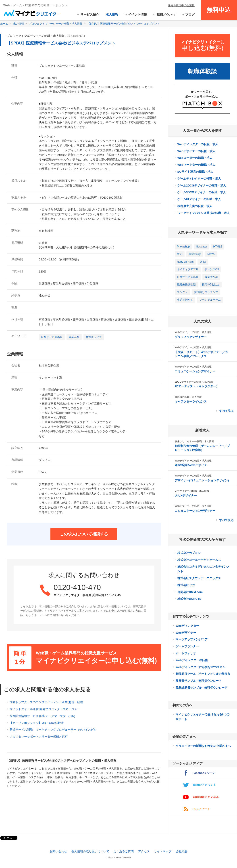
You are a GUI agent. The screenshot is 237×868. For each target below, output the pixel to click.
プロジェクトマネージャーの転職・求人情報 (36, 36)
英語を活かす (185, 300)
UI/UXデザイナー (186, 496)
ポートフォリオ (186, 653)
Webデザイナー (186, 633)
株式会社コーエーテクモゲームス (199, 560)
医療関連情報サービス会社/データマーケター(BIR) (42, 716)
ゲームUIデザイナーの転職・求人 (199, 199)
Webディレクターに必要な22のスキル (201, 667)
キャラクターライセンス (191, 402)
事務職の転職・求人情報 (188, 397)
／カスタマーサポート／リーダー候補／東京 (39, 737)
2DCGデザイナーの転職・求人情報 (194, 382)
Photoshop (183, 247)
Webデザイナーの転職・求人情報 (193, 332)
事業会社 (74, 337)
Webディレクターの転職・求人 (198, 144)
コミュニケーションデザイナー (195, 371)
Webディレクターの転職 (192, 660)
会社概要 (182, 851)
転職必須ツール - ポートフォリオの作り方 (203, 674)
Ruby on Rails (185, 262)
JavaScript (195, 254)
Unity (203, 262)
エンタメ (182, 292)
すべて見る (226, 411)
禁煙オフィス (94, 337)
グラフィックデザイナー (191, 337)
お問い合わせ (58, 851)
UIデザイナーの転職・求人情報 (192, 491)
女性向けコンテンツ (206, 292)
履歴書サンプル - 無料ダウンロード (199, 681)
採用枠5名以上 (211, 285)
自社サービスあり (52, 337)
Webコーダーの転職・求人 (195, 158)
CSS (180, 254)
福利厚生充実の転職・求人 (195, 206)
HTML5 (217, 247)
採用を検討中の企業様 (181, 5)
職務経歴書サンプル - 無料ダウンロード (202, 688)
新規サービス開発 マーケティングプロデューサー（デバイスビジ (53, 730)
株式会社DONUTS (189, 599)
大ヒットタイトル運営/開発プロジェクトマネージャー (45, 709)
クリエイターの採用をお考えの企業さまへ (203, 746)
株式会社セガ (186, 585)
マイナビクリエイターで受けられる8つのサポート (203, 717)
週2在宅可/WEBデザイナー (192, 465)
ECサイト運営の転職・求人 (195, 172)
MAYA (211, 254)
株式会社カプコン (189, 553)
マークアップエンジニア (192, 639)
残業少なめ (211, 277)
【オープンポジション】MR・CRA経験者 (37, 723)
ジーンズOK (212, 269)
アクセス (144, 851)
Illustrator (201, 247)
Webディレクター (187, 626)
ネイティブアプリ (188, 269)
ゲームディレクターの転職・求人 (199, 179)
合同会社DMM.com (190, 592)
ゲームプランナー (187, 646)
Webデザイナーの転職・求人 (196, 151)
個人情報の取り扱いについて (90, 851)
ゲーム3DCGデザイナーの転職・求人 (202, 192)
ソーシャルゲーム (210, 300)
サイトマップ (163, 851)
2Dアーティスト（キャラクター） (197, 386)
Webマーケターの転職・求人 (196, 165)
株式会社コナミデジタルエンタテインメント (204, 569)
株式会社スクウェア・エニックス (199, 578)
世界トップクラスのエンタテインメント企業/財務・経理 (46, 702)
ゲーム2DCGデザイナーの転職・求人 (202, 186)
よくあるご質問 (124, 851)
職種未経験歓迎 (186, 285)
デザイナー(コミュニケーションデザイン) (202, 480)
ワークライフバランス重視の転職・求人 (204, 213)
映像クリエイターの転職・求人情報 (194, 441)
